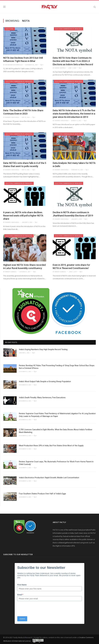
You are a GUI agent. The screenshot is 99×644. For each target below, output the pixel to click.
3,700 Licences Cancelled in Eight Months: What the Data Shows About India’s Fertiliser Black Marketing (56, 431)
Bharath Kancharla (12, 117)
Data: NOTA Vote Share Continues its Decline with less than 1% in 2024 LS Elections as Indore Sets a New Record (73, 61)
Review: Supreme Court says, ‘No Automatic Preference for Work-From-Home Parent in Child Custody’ (56, 463)
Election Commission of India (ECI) (69, 29)
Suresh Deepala (60, 68)
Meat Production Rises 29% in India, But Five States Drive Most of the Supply (51, 446)
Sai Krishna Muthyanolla (14, 65)
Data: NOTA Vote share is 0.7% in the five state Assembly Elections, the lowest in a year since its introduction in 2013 (74, 114)
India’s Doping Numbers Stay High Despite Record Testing (43, 349)
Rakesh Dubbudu (11, 272)
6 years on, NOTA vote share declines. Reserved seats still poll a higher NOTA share (23, 216)
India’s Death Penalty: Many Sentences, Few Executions (42, 398)
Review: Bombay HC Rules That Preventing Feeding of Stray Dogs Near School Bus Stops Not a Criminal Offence (57, 367)
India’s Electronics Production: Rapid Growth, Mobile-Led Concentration (49, 478)
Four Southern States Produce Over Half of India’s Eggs (42, 494)
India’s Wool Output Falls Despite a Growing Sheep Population (45, 381)
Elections (10, 29)
